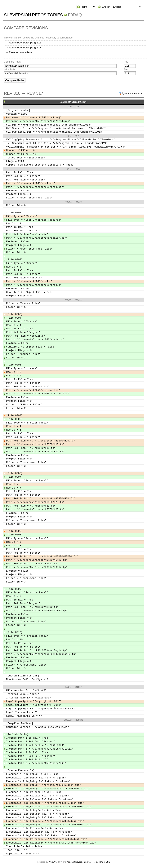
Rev (126, 62)
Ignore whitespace (132, 93)
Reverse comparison (20, 52)
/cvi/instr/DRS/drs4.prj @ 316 (25, 43)
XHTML (100, 862)
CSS (108, 862)
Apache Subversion (76, 862)
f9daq (75, 15)
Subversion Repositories (33, 15)
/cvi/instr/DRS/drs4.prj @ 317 (25, 48)
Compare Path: (12, 62)
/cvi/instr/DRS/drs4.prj (73, 102)
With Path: (10, 69)
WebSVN (53, 862)
